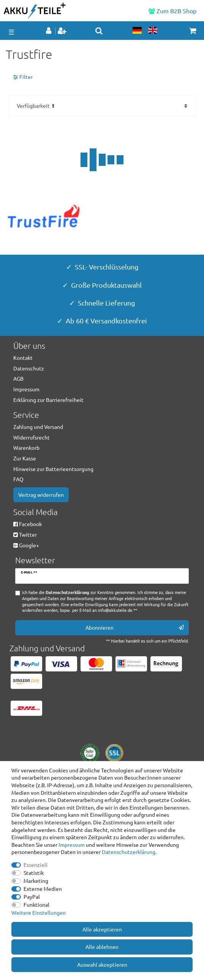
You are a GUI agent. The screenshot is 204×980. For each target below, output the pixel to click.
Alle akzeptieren (102, 929)
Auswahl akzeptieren (102, 964)
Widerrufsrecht (32, 437)
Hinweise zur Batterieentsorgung (53, 469)
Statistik (34, 873)
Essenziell (36, 865)
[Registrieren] (63, 31)
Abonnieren (135, 628)
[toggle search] (99, 31)
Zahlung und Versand (38, 427)
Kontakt (23, 358)
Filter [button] (23, 77)
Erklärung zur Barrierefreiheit (48, 400)
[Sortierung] (102, 106)
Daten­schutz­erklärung (129, 852)
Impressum (72, 845)
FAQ (18, 479)
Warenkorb (26, 447)
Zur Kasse (25, 458)
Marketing (36, 881)
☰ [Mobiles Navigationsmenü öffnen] (11, 32)
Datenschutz (29, 368)
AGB (18, 378)
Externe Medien (43, 889)
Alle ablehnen (102, 947)
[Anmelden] (49, 31)
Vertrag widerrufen (41, 495)
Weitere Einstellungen (39, 912)
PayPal (32, 896)
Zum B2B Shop (172, 11)
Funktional (36, 904)
